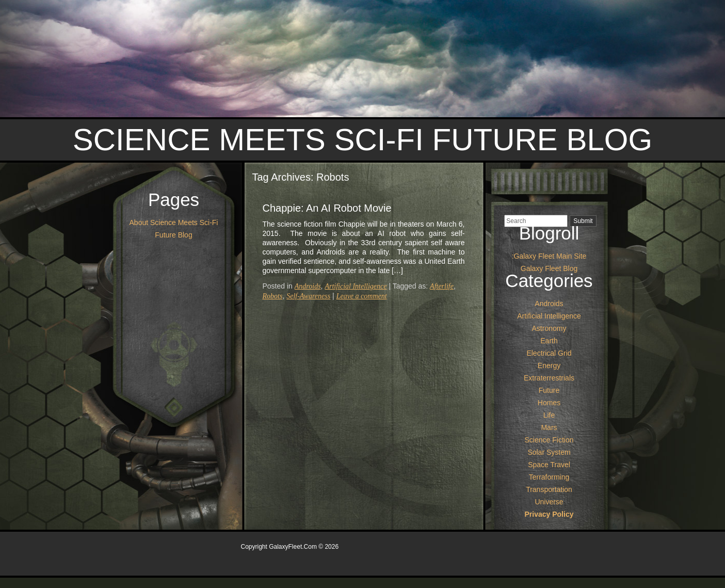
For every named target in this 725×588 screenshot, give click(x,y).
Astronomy (549, 328)
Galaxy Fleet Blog (549, 268)
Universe (549, 502)
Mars (549, 427)
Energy (549, 365)
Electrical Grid (549, 353)
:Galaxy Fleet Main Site (549, 256)
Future (549, 390)
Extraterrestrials (549, 378)
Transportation (549, 489)
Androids (308, 286)
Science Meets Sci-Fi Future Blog (362, 140)
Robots (273, 296)
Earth (549, 341)
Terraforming (549, 477)
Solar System (549, 452)
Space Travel (549, 465)
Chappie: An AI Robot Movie (327, 208)
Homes (549, 403)
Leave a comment (362, 296)
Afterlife (442, 286)
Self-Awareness (308, 296)
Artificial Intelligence (356, 286)
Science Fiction (549, 440)
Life (549, 415)
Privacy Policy (549, 514)
